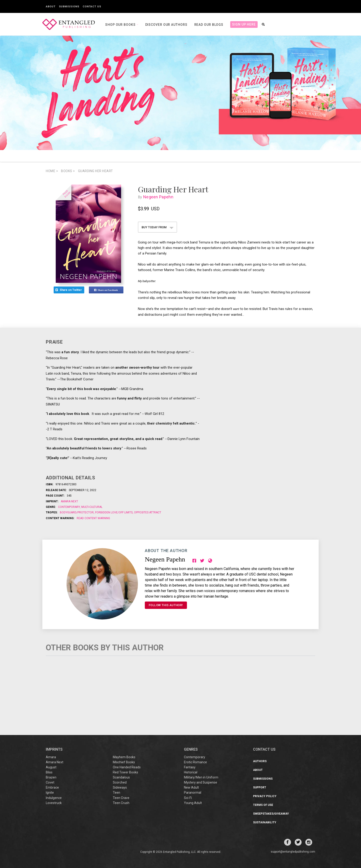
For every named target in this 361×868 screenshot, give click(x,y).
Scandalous (121, 777)
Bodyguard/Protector (77, 512)
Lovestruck (54, 803)
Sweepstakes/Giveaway (271, 814)
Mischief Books (124, 762)
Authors (260, 761)
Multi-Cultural (92, 507)
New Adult (191, 787)
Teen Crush (121, 803)
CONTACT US (264, 749)
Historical (191, 772)
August (51, 767)
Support (260, 787)
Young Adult (193, 803)
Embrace (52, 787)
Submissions (69, 7)
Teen (116, 793)
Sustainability (265, 822)
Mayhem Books (124, 757)
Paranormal (193, 793)
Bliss (49, 772)
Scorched (120, 782)
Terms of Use (263, 805)
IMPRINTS (54, 749)
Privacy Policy (265, 796)
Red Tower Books (125, 772)
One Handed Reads (127, 767)
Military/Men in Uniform (201, 777)
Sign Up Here (244, 24)
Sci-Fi (188, 798)
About (51, 7)
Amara (51, 757)
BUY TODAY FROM (158, 227)
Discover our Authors (166, 25)
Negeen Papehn (159, 197)
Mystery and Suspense (201, 782)
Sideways (120, 787)
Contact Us (92, 7)
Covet (50, 782)
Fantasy (190, 767)
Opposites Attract (147, 512)
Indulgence (54, 798)
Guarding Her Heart (96, 171)
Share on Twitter (69, 290)
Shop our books (121, 25)
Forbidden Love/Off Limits (114, 512)
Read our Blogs (209, 25)
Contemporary (69, 507)
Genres (191, 749)
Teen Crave (121, 798)
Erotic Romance (195, 762)
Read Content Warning (93, 518)
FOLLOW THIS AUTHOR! (166, 605)
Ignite (50, 793)
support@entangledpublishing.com (293, 852)
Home (52, 171)
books (68, 171)
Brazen (51, 777)
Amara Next (69, 501)
